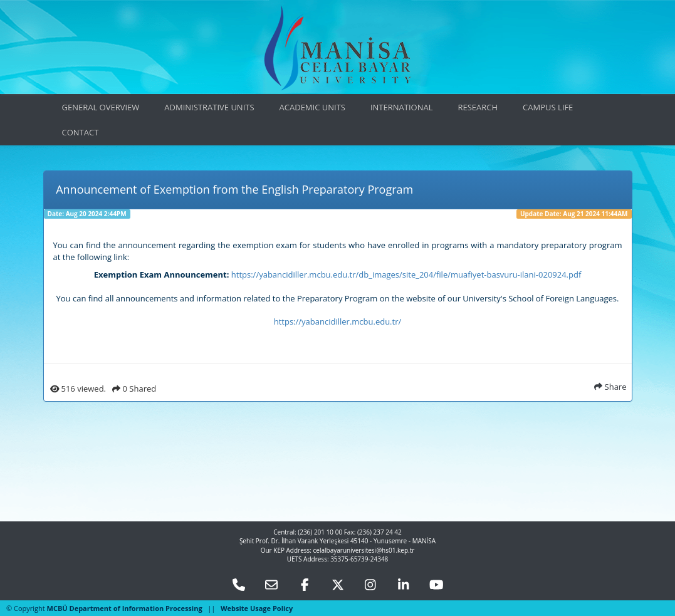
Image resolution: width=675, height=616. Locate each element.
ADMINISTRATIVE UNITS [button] (209, 107)
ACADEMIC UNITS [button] (312, 107)
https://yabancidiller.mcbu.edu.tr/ (338, 321)
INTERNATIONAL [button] (402, 107)
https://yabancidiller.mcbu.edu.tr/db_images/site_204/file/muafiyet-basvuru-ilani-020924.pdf (406, 274)
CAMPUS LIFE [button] (548, 107)
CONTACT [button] (81, 132)
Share (610, 387)
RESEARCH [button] (478, 107)
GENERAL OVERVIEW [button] (101, 107)
